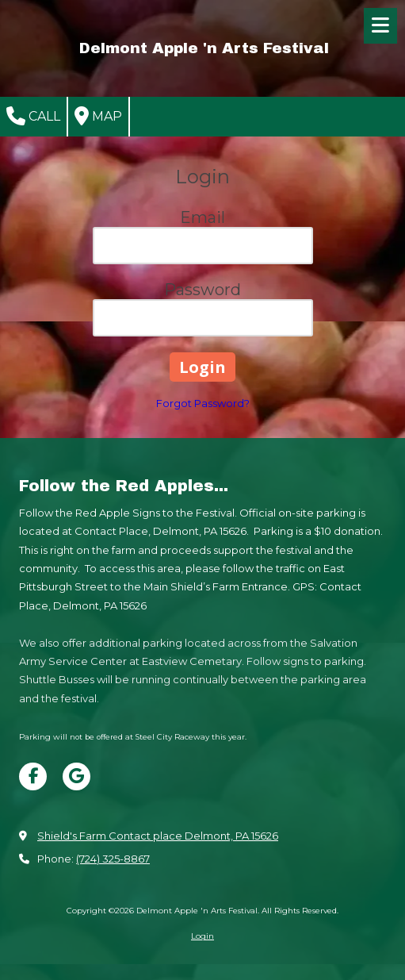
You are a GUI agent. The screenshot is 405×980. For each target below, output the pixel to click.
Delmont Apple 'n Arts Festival (204, 48)
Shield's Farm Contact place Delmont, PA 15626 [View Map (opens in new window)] (158, 836)
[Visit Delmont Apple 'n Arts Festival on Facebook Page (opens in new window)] (33, 776)
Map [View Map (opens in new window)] (98, 116)
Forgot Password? (203, 403)
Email (202, 217)
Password (202, 290)
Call (33, 116)
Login (202, 936)
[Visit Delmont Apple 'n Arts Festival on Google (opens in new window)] (76, 776)
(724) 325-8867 (113, 859)
